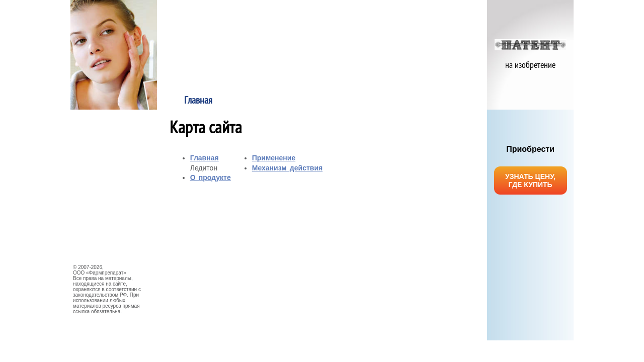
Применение (363, 101)
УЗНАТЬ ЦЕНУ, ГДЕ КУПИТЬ (530, 180)
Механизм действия (446, 101)
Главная (198, 101)
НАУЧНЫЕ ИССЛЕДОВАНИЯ (111, 188)
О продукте (281, 101)
